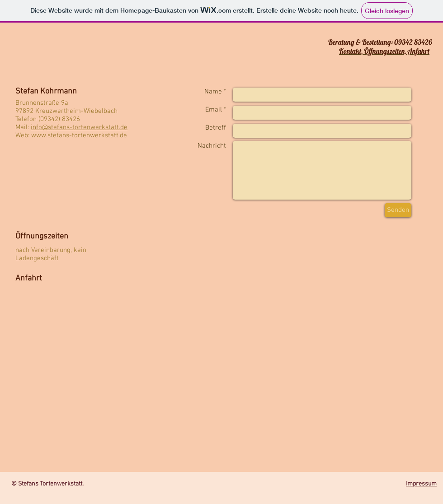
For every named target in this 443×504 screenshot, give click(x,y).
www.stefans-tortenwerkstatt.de (79, 135)
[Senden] (398, 210)
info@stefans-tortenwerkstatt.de (79, 127)
